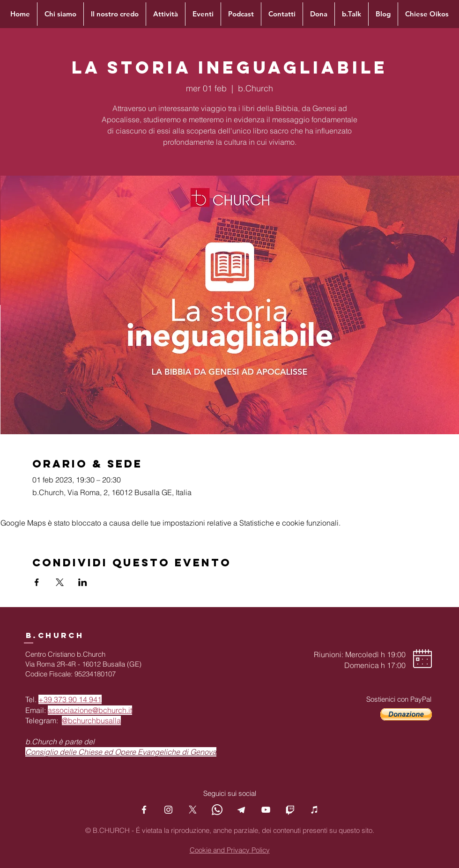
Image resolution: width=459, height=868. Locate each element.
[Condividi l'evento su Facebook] (37, 582)
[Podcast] (315, 810)
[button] (406, 714)
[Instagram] (168, 810)
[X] (193, 810)
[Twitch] (290, 810)
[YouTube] (266, 810)
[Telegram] (241, 810)
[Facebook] (144, 810)
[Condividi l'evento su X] (60, 582)
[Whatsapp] (217, 810)
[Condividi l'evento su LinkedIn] (83, 582)
